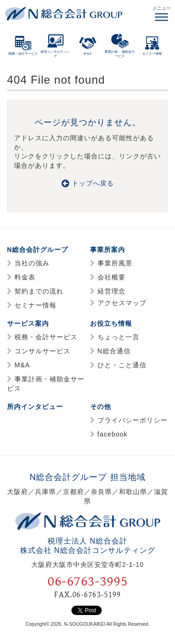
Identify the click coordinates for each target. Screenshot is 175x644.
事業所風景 (115, 263)
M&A (22, 365)
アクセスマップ (122, 303)
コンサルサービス (42, 351)
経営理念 (112, 291)
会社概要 (112, 277)
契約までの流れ (39, 291)
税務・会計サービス (46, 337)
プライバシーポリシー (133, 420)
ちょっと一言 (119, 337)
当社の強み (32, 263)
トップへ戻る (88, 183)
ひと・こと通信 (122, 365)
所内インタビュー (35, 407)
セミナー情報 (35, 305)
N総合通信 (114, 351)
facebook (113, 434)
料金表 (25, 277)
